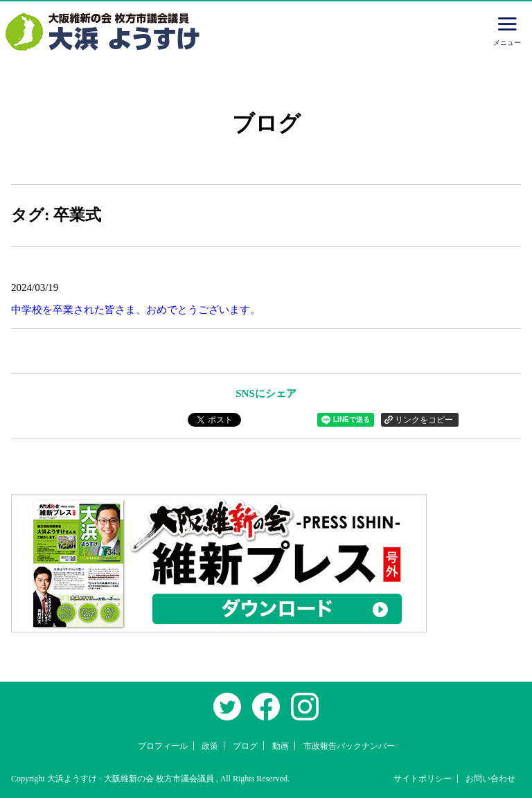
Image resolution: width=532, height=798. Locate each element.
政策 (210, 746)
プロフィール (163, 746)
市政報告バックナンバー (349, 746)
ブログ (245, 746)
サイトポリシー (423, 779)
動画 (281, 746)
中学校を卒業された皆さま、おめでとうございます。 (136, 310)
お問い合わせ (490, 779)
